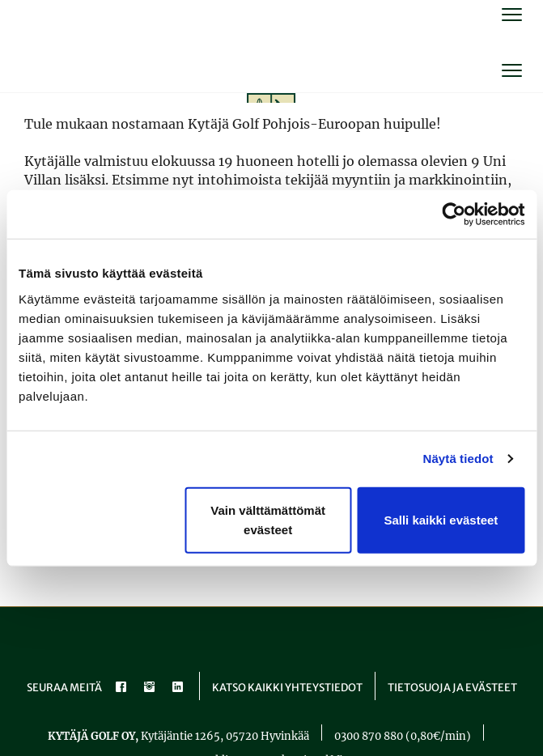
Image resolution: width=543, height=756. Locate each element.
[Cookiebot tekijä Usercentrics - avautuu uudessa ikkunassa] (454, 214)
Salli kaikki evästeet (441, 519)
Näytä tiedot (458, 459)
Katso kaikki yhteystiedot (287, 688)
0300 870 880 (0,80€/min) (403, 736)
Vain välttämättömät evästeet (268, 519)
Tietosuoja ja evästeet (452, 688)
